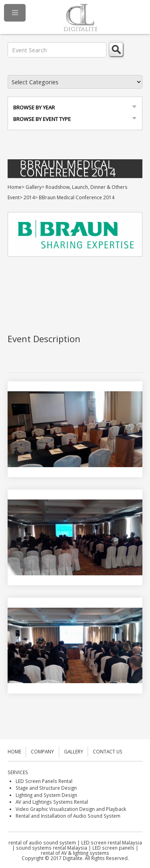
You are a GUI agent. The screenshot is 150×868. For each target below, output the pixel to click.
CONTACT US (108, 751)
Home (15, 187)
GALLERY (74, 751)
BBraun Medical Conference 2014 (68, 169)
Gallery (34, 187)
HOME (14, 751)
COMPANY (42, 751)
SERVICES (18, 772)
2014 (29, 197)
